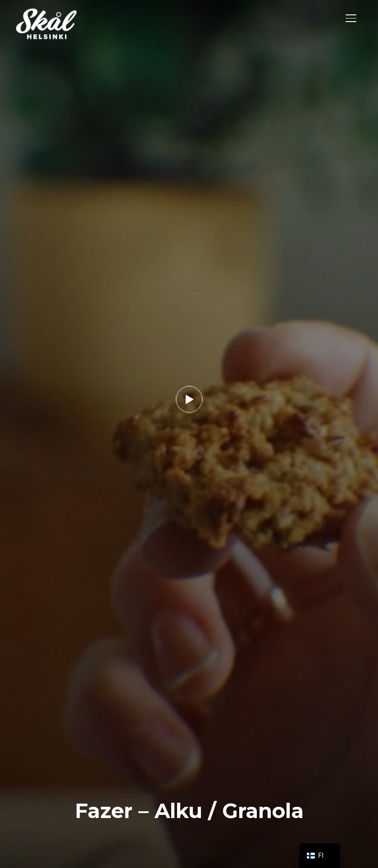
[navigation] (320, 856)
